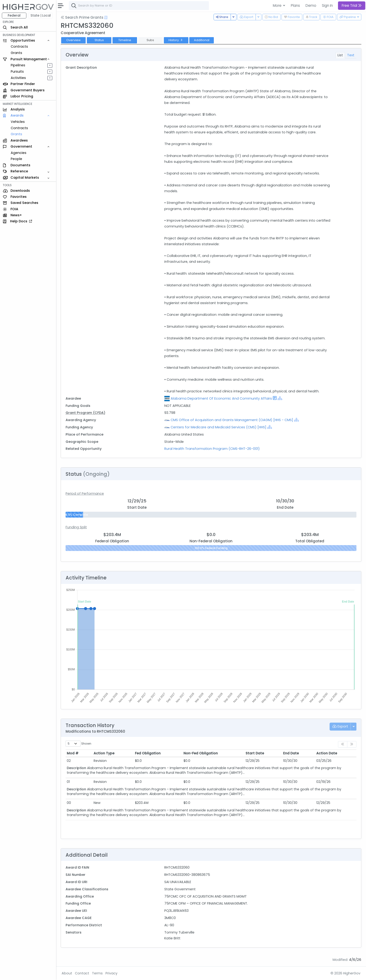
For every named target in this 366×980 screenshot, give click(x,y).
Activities (18, 78)
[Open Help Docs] (106, 18)
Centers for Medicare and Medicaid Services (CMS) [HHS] (218, 427)
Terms (97, 973)
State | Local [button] (41, 15)
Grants (16, 53)
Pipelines (18, 65)
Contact (82, 973)
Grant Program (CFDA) (85, 413)
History (176, 40)
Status (99, 40)
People (16, 159)
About (67, 973)
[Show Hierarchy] (280, 398)
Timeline (125, 40)
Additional (202, 40)
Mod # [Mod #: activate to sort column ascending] (73, 753)
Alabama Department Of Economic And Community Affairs (221, 398)
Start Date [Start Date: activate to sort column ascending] (255, 753)
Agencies (19, 153)
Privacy (111, 973)
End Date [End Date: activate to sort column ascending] (291, 753)
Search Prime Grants (82, 17)
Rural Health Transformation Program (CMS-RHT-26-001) (212, 449)
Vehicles (18, 122)
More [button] (278, 5)
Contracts (19, 46)
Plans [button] (295, 5)
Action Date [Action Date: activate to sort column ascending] (327, 753)
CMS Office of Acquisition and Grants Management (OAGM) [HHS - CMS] (232, 420)
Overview (74, 40)
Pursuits (17, 71)
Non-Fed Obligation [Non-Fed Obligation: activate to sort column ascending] (201, 753)
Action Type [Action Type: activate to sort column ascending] (104, 753)
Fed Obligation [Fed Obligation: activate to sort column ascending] (148, 753)
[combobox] (139, 6)
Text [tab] (351, 55)
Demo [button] (311, 5)
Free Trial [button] (352, 5)
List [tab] (340, 55)
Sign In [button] (327, 5)
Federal (14, 15)
